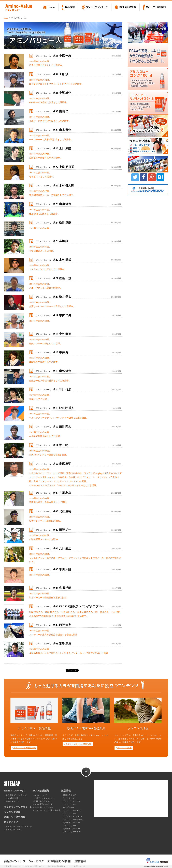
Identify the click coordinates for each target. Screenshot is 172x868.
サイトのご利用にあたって (35, 866)
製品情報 (68, 8)
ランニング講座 (124, 748)
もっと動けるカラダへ (44, 807)
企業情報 (80, 861)
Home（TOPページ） (15, 791)
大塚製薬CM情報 (59, 861)
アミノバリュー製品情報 (24, 748)
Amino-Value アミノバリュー (19, 8)
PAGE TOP (86, 772)
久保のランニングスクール (18, 807)
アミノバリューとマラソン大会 (19, 826)
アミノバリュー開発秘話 (73, 819)
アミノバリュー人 (54, 56)
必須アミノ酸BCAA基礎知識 (78, 744)
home (6, 18)
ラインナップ (69, 798)
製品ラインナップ (15, 861)
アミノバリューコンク (72, 810)
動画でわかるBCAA (43, 801)
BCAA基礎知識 (126, 8)
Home (49, 8)
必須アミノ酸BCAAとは (44, 798)
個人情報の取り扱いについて (60, 866)
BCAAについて (41, 795)
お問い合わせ (79, 866)
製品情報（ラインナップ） (17, 795)
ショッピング (36, 861)
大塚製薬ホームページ (13, 866)
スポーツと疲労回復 (154, 8)
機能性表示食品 (70, 795)
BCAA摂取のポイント (44, 804)
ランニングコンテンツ (95, 8)
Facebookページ (12, 801)
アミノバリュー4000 (71, 801)
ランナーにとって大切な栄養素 (47, 810)
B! (160, 177)
